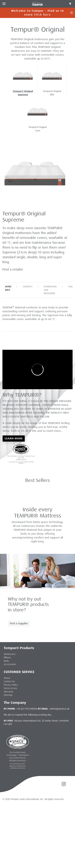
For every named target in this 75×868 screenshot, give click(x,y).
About (7, 678)
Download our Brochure (50, 290)
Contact (28, 287)
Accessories (10, 664)
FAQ (70, 287)
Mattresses (10, 654)
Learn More (14, 438)
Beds (6, 661)
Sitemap (8, 695)
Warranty (8, 692)
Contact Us (9, 681)
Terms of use (10, 688)
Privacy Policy (11, 685)
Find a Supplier (19, 623)
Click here (42, 15)
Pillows (7, 657)
